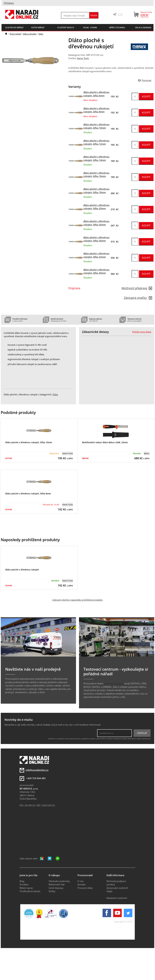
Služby (52, 891)
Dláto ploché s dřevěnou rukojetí (22, 570)
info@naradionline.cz (37, 770)
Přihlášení (9, 3)
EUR (120, 14)
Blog (22, 881)
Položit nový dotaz (142, 332)
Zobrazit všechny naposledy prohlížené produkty (77, 600)
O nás (80, 881)
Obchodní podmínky (59, 881)
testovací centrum (114, 683)
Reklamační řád (57, 884)
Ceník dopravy (56, 888)
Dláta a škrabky (30, 34)
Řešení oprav (26, 888)
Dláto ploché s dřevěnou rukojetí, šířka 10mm (29, 442)
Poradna (24, 884)
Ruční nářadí (15, 34)
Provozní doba (85, 888)
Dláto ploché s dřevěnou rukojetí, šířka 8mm (28, 494)
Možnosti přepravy (137, 288)
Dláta (41, 34)
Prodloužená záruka (30, 891)
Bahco (147, 453)
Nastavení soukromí (117, 898)
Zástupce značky (138, 298)
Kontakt (81, 884)
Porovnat (147, 80)
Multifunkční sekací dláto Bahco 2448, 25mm (105, 442)
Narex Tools (83, 58)
